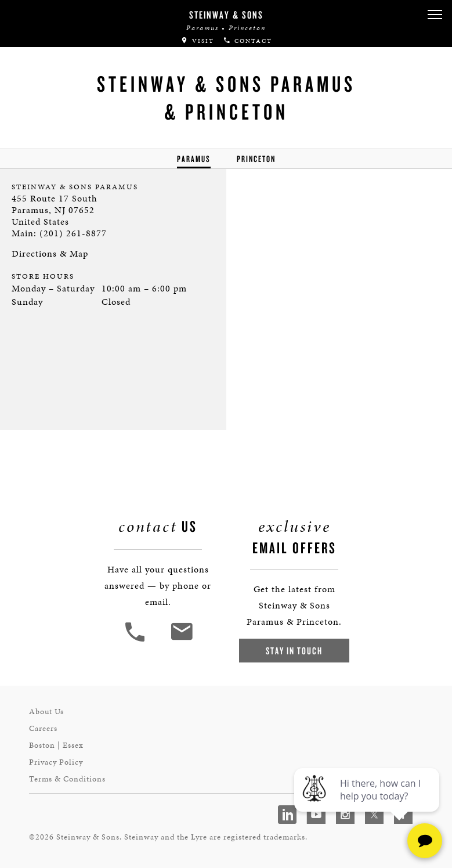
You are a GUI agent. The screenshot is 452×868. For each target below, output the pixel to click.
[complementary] (368, 804)
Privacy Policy (56, 762)
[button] (435, 15)
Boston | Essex (56, 745)
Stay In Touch (294, 651)
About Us (46, 712)
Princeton (256, 159)
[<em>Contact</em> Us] (181, 640)
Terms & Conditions (67, 779)
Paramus (194, 159)
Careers (43, 728)
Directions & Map (50, 253)
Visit (197, 41)
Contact (247, 41)
